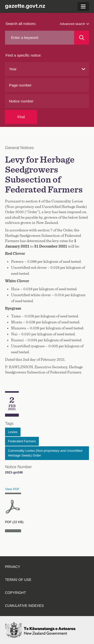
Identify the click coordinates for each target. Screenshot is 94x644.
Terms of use (18, 580)
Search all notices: (21, 24)
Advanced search (74, 24)
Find (21, 117)
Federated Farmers (22, 441)
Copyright (15, 593)
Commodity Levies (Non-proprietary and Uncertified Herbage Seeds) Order (45, 453)
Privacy (13, 567)
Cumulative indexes (24, 606)
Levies (13, 432)
